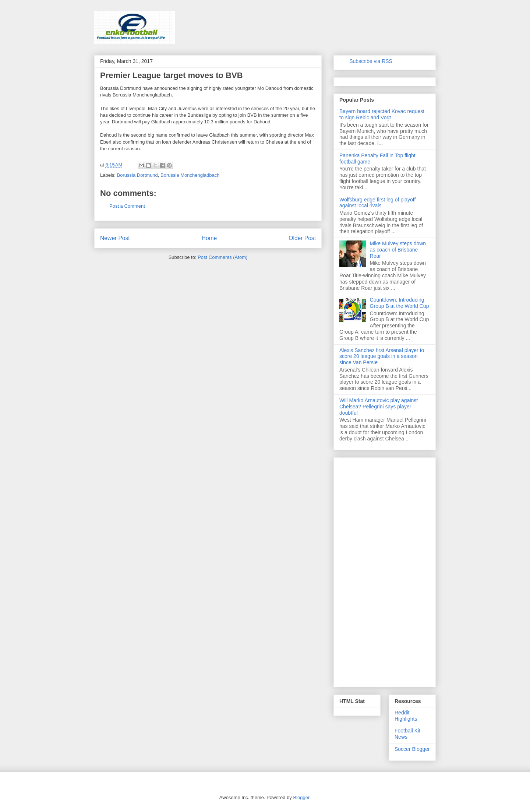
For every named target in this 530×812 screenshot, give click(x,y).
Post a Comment (127, 206)
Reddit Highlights (406, 716)
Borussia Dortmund (137, 175)
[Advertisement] (385, 571)
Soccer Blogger (412, 749)
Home (209, 238)
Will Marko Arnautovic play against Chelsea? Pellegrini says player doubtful (379, 407)
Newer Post (115, 238)
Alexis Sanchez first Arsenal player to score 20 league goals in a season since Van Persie (382, 356)
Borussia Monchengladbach (190, 175)
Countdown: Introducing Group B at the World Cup (400, 303)
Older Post (302, 238)
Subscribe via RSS (371, 61)
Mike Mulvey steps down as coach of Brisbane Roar (398, 250)
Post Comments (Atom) (222, 257)
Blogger (301, 797)
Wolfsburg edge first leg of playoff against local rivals (377, 203)
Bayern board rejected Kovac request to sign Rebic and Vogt (382, 114)
